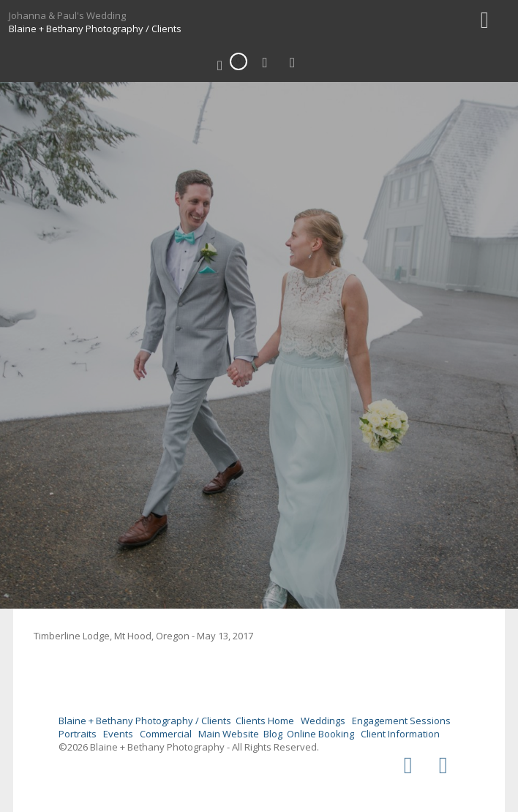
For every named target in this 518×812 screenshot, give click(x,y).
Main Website (229, 734)
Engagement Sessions (401, 721)
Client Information (400, 734)
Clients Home (265, 721)
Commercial (166, 734)
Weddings (323, 721)
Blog (273, 734)
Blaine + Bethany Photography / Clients (95, 29)
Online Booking (320, 734)
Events (118, 734)
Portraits (78, 734)
